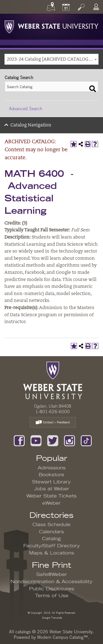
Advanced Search (26, 109)
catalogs (23, 632)
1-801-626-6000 (53, 412)
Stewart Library (51, 482)
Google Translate (52, 617)
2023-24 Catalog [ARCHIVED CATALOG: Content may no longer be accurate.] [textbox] (53, 59)
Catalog (51, 539)
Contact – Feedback (53, 423)
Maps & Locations (52, 553)
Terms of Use (52, 596)
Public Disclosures (52, 589)
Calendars (51, 532)
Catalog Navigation (31, 125)
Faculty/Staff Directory (52, 546)
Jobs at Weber (52, 489)
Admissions (52, 468)
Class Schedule (51, 525)
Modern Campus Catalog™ (62, 637)
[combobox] (51, 59)
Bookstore (51, 475)
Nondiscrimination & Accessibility (51, 582)
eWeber (51, 503)
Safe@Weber (52, 575)
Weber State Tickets (51, 496)
